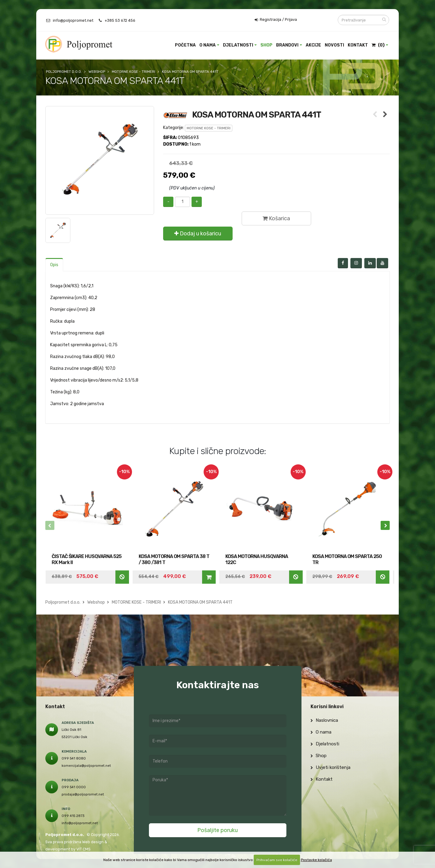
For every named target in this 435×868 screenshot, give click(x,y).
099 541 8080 (74, 758)
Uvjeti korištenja (330, 767)
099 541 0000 (74, 787)
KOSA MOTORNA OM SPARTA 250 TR (347, 559)
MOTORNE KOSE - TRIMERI (209, 128)
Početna (185, 45)
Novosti (334, 45)
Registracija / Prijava (276, 20)
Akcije (313, 45)
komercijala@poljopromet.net (86, 766)
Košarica (276, 218)
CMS (87, 849)
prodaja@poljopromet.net (83, 794)
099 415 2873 (73, 816)
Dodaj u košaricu (198, 234)
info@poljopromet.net (73, 20)
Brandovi (287, 45)
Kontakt (358, 45)
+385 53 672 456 (120, 20)
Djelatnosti (238, 45)
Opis (54, 265)
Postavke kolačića (316, 860)
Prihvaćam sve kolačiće (277, 860)
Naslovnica (324, 720)
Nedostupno (122, 577)
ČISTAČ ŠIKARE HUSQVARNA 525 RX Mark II (87, 559)
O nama (208, 45)
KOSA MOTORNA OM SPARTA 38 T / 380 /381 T (174, 559)
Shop (266, 45)
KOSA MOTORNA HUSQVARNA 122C (257, 559)
